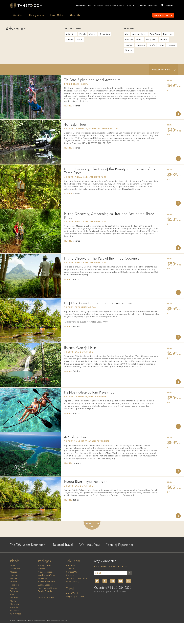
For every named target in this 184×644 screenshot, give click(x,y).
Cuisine (70, 39)
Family (83, 34)
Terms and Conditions (77, 578)
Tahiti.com (73, 561)
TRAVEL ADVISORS (149, 5)
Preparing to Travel (75, 596)
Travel (70, 589)
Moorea (164, 39)
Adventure (71, 34)
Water (79, 39)
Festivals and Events (48, 588)
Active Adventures (47, 581)
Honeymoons (37, 15)
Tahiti (161, 45)
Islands (15, 561)
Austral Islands (139, 34)
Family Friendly (45, 591)
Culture (93, 34)
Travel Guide (57, 15)
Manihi (139, 39)
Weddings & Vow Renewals (46, 577)
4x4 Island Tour (76, 437)
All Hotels (15, 611)
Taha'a (152, 45)
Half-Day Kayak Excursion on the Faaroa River (98, 303)
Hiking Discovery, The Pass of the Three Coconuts (102, 259)
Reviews (70, 569)
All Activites (15, 614)
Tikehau (129, 50)
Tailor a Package (46, 598)
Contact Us (71, 572)
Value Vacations (46, 572)
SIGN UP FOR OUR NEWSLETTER (111, 567)
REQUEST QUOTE (163, 15)
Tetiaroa (171, 45)
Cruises (42, 569)
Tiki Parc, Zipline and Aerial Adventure (92, 80)
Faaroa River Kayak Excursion (86, 482)
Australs (14, 607)
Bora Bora (155, 34)
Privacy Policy (73, 581)
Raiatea (129, 45)
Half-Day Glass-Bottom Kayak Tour (90, 393)
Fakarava (168, 34)
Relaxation (105, 34)
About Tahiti (72, 593)
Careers (70, 575)
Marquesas (151, 39)
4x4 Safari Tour (75, 125)
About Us (75, 15)
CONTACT (132, 5)
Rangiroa (141, 45)
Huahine (129, 39)
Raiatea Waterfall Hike (80, 348)
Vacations (18, 15)
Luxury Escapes (45, 585)
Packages (44, 561)
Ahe (127, 34)
